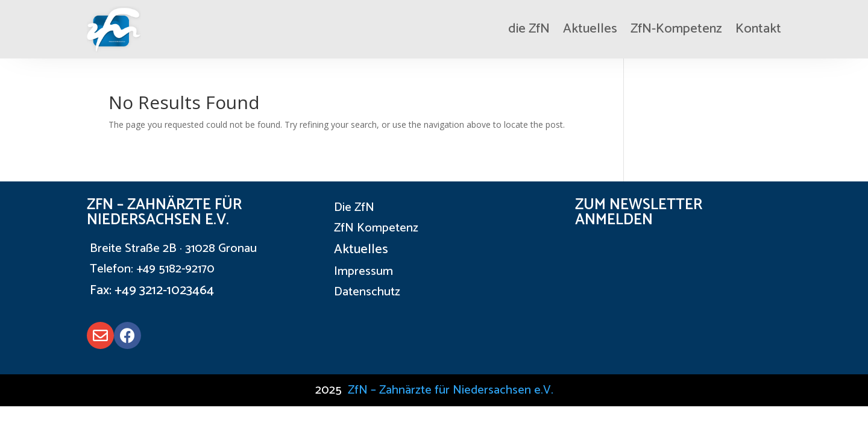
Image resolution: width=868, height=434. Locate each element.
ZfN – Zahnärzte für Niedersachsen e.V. (451, 390)
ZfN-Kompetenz (676, 29)
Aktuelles (590, 29)
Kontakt (758, 29)
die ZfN (529, 29)
